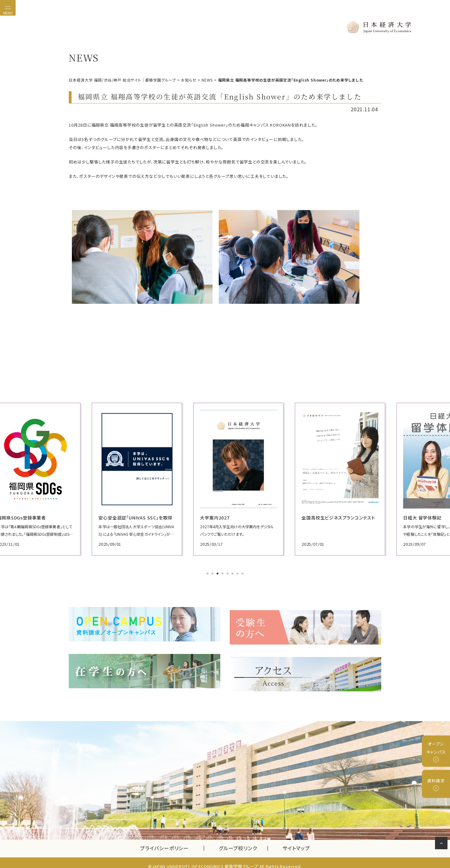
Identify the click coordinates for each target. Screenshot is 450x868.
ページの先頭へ (442, 844)
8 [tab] (243, 574)
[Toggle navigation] (8, 8)
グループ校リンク (243, 841)
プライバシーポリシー (164, 841)
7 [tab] (238, 574)
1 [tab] (208, 574)
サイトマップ (296, 841)
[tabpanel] (119, 479)
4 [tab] (223, 574)
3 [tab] (218, 574)
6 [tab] (233, 574)
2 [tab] (213, 574)
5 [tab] (228, 574)
